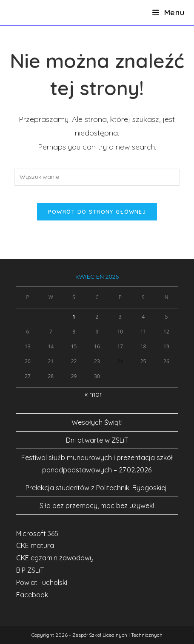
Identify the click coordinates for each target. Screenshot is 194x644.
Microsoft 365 (37, 534)
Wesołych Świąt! (97, 422)
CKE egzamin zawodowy (55, 558)
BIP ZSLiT (30, 570)
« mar (93, 394)
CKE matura (35, 545)
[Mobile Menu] (168, 13)
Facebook (32, 595)
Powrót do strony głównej (97, 212)
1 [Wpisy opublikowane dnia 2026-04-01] (74, 317)
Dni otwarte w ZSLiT (97, 440)
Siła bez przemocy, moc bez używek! (97, 506)
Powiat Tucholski (42, 582)
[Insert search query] (97, 177)
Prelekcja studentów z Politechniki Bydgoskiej (97, 488)
